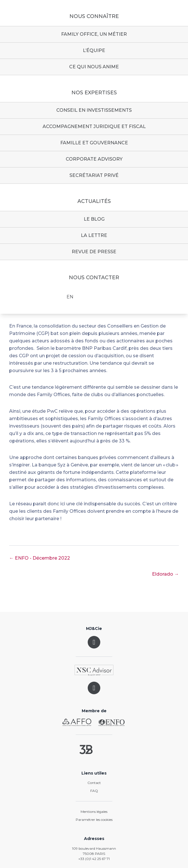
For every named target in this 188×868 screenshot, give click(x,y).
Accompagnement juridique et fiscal (94, 126)
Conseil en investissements (94, 110)
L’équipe (94, 50)
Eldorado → (165, 574)
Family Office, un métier (94, 34)
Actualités (94, 201)
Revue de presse (94, 252)
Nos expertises (94, 93)
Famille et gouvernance (94, 143)
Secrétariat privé (94, 175)
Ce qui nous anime (94, 67)
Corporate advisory (94, 159)
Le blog (94, 219)
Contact (94, 783)
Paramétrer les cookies (94, 820)
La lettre (94, 235)
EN (70, 297)
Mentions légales (94, 812)
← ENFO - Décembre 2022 (40, 558)
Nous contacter (94, 278)
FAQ (94, 791)
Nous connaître (94, 16)
